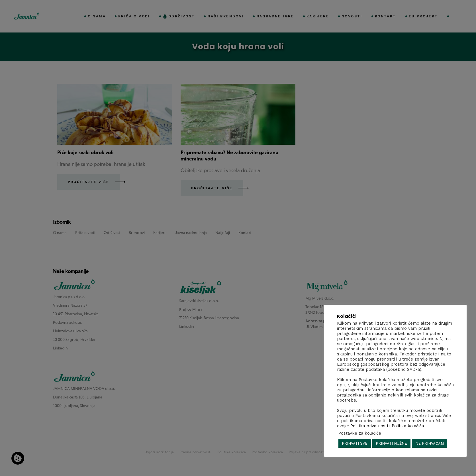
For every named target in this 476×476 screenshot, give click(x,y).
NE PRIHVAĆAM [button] (430, 443)
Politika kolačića (408, 426)
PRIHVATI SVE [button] (355, 443)
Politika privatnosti (369, 426)
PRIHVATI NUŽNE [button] (391, 443)
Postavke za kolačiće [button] (360, 433)
